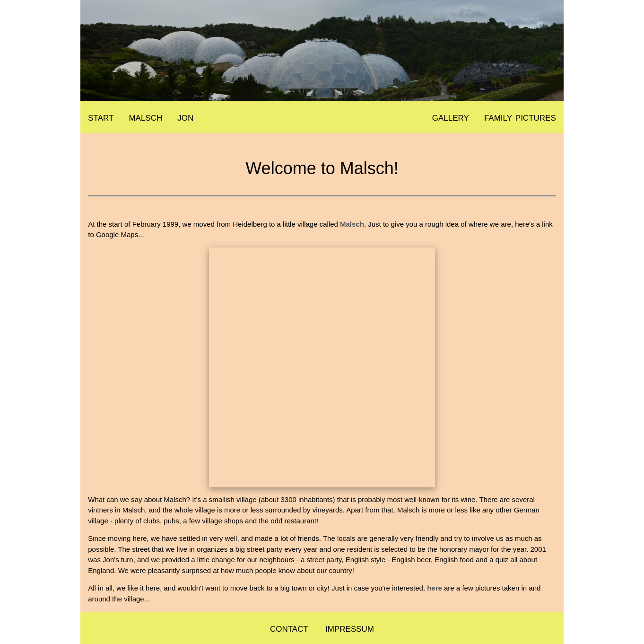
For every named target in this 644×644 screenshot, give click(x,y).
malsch (145, 117)
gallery (451, 117)
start (101, 117)
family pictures (520, 117)
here (435, 588)
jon (185, 117)
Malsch (352, 224)
